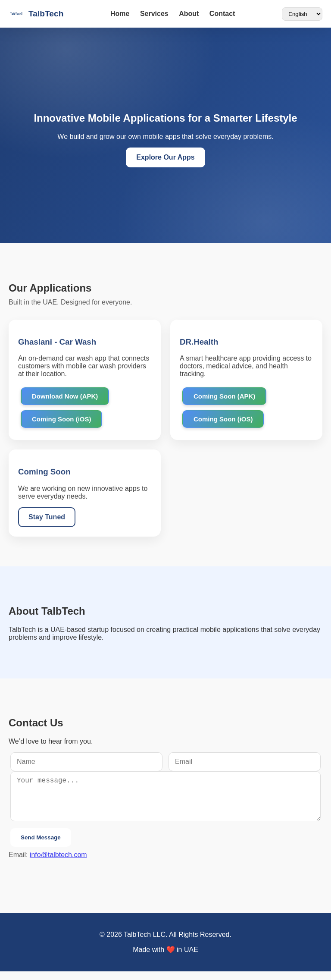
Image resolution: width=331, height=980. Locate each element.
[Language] (302, 14)
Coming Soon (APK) (224, 397)
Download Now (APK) (65, 397)
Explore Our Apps (165, 157)
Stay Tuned (47, 518)
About (189, 14)
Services (154, 14)
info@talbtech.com (58, 863)
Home (120, 14)
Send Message (41, 846)
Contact (222, 14)
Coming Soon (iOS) (61, 420)
